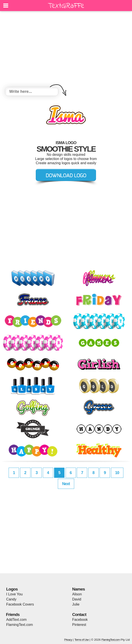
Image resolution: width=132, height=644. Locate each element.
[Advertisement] (66, 50)
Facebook (80, 620)
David (77, 599)
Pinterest (79, 625)
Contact (79, 614)
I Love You (14, 594)
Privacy (68, 640)
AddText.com (16, 620)
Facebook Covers (20, 604)
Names (78, 589)
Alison (77, 594)
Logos (12, 589)
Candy (11, 599)
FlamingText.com (20, 625)
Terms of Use (82, 640)
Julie (76, 604)
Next (66, 484)
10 (117, 473)
